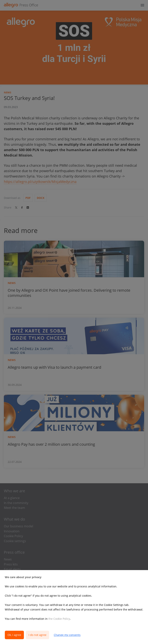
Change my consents (67, 635)
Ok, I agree (14, 635)
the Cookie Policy (59, 619)
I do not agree (37, 635)
